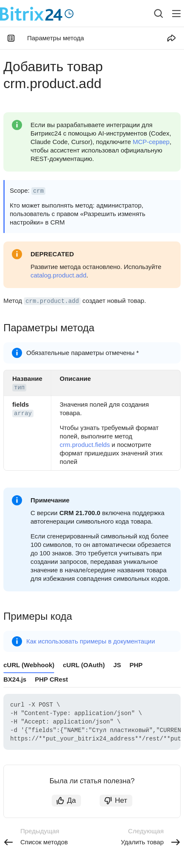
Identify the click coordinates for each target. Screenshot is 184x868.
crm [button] (38, 191)
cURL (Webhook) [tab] (29, 665)
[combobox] (152, 14)
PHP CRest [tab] (51, 679)
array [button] (23, 413)
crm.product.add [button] (52, 301)
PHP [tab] (136, 665)
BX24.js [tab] (15, 679)
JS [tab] (117, 665)
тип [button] (19, 388)
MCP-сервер (151, 142)
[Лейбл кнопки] (176, 14)
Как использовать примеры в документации (91, 641)
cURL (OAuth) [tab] (84, 665)
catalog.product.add (59, 275)
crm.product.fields (85, 445)
